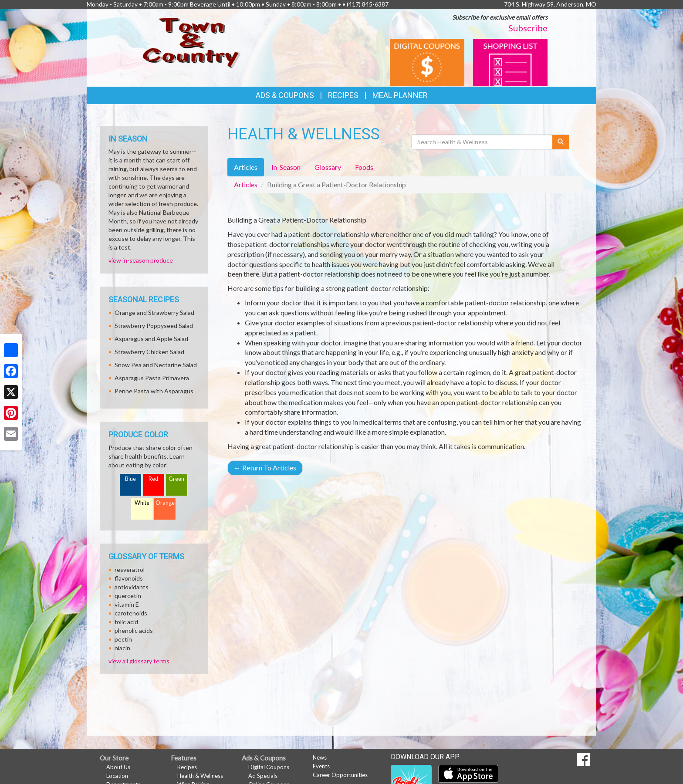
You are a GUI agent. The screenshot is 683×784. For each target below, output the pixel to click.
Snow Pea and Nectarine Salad (156, 365)
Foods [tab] (364, 167)
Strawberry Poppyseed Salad (154, 326)
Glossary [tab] (328, 167)
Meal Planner (400, 95)
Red (153, 479)
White (142, 503)
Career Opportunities (340, 775)
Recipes (343, 95)
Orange (165, 503)
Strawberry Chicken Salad (149, 352)
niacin (122, 648)
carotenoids (131, 613)
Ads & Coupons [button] (285, 95)
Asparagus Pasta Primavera (152, 378)
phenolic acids (134, 630)
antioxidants (132, 587)
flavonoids (129, 578)
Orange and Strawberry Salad (154, 313)
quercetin (128, 596)
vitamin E (127, 604)
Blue (130, 479)
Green (176, 479)
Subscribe (528, 28)
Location (117, 776)
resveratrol (130, 569)
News (320, 757)
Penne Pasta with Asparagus (154, 391)
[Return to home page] (192, 42)
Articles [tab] (246, 167)
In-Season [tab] (286, 167)
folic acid (126, 622)
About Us (118, 767)
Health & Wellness (200, 776)
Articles (246, 184)
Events (321, 766)
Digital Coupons (269, 767)
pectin (123, 639)
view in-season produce (141, 260)
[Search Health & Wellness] (483, 142)
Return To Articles (265, 468)
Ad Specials (263, 776)
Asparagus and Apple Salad (151, 339)
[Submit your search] (561, 142)
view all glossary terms (139, 661)
